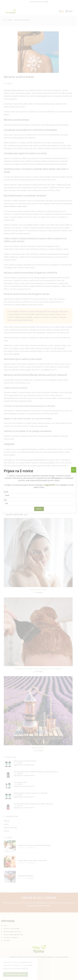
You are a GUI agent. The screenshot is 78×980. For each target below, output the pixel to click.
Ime (5, 500)
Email (6, 492)
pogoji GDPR (50, 485)
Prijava (39, 509)
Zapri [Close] (74, 470)
